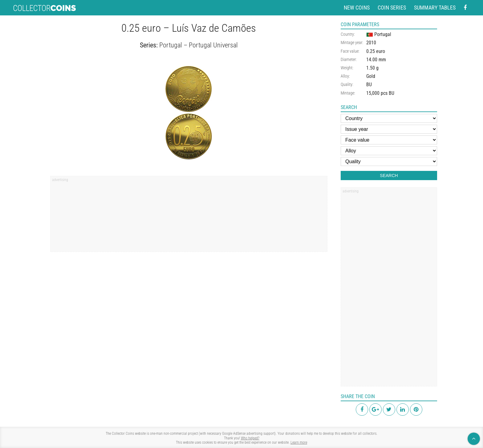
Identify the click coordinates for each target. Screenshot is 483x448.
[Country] (389, 118)
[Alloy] (389, 151)
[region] (189, 216)
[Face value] (389, 140)
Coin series (392, 8)
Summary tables (435, 8)
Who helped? (250, 438)
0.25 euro (376, 51)
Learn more (299, 442)
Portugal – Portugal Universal (199, 45)
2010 (371, 43)
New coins (357, 8)
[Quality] (389, 161)
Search (389, 176)
